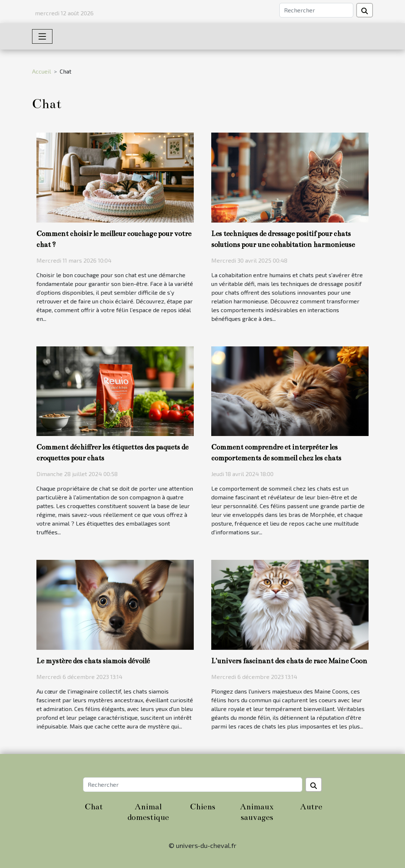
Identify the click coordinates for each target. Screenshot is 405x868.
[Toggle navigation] (42, 36)
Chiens (203, 807)
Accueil (42, 71)
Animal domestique (148, 812)
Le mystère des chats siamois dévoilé (93, 661)
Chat (94, 807)
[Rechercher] (316, 10)
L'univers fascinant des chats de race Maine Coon (289, 661)
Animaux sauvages (257, 812)
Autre (311, 807)
